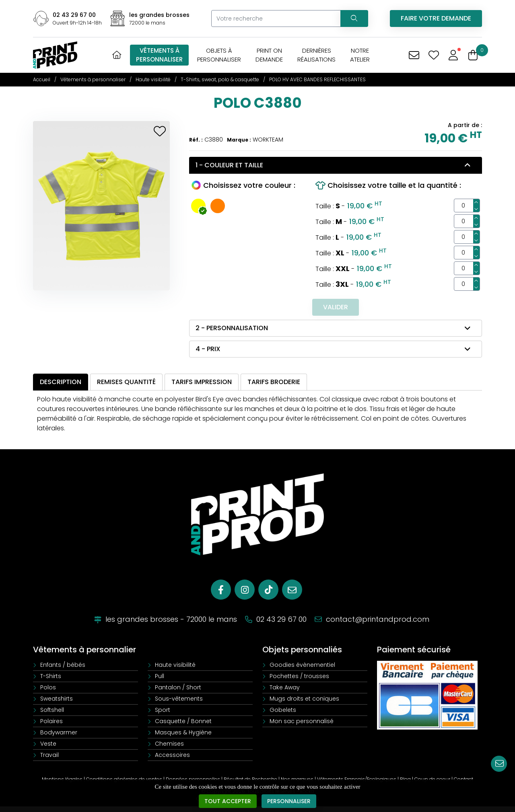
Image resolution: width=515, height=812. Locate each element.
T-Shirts (51, 676)
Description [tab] (61, 382)
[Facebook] (221, 590)
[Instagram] (245, 590)
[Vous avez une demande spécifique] (414, 55)
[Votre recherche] (276, 19)
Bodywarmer (59, 732)
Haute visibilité (175, 665)
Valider (336, 307)
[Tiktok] (268, 590)
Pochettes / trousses (299, 676)
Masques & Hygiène (183, 732)
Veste (48, 744)
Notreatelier (360, 55)
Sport (163, 710)
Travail (49, 755)
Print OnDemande (269, 55)
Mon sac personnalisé (302, 721)
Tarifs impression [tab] (202, 382)
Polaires (51, 721)
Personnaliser (289, 802)
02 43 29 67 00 (74, 15)
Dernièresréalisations (316, 55)
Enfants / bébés (63, 665)
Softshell (52, 710)
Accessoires (172, 755)
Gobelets (283, 710)
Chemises (169, 744)
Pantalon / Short (178, 687)
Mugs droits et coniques (304, 699)
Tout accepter (228, 802)
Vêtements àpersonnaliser (159, 55)
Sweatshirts (57, 699)
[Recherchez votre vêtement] (354, 19)
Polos (48, 687)
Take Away (285, 687)
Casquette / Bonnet (183, 721)
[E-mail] (292, 590)
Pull (160, 676)
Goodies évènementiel (302, 665)
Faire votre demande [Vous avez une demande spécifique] (436, 18)
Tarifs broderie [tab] (274, 382)
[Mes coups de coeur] (434, 55)
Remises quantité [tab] (126, 382)
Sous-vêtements (179, 699)
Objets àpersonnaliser (219, 55)
